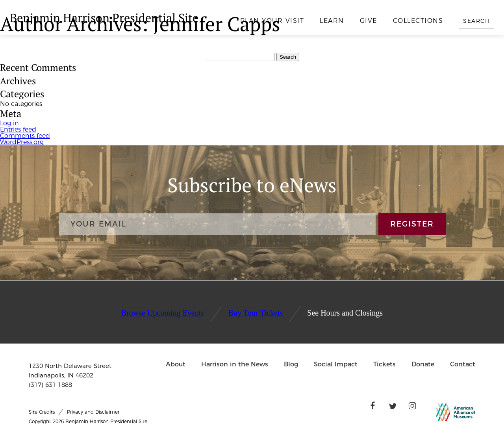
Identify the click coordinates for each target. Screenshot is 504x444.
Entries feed (18, 129)
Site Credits (42, 412)
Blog (291, 364)
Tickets (384, 364)
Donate (423, 364)
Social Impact (336, 364)
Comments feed (25, 136)
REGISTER (412, 224)
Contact (463, 364)
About (176, 364)
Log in (9, 123)
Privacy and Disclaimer (93, 412)
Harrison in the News (235, 364)
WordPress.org (22, 142)
